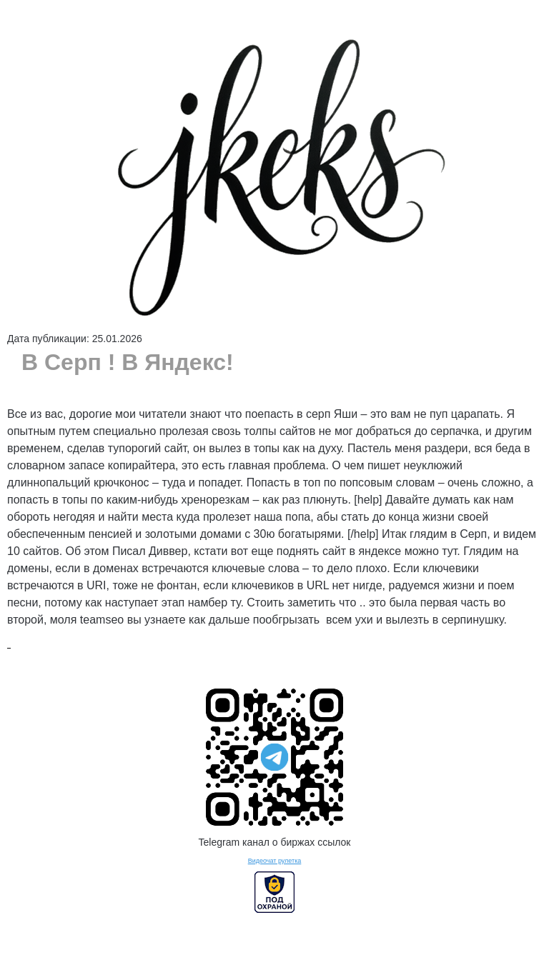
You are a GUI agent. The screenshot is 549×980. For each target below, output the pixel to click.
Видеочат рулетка (275, 861)
